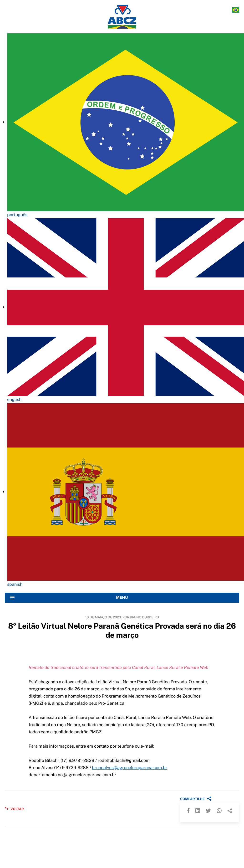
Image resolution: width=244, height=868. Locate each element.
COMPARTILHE (196, 799)
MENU (69, 598)
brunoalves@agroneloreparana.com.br (130, 768)
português (17, 215)
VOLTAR (14, 809)
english (14, 399)
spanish (15, 584)
